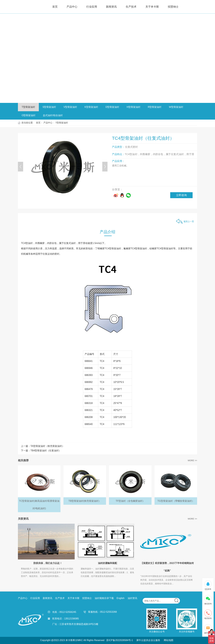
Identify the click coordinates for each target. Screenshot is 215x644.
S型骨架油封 (49, 107)
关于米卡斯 (152, 7)
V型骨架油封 (70, 107)
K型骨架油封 (91, 107)
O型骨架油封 (29, 115)
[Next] (105, 167)
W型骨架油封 (176, 107)
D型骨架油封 (112, 107)
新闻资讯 (111, 7)
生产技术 (131, 7)
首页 (55, 7)
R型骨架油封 (155, 107)
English (120, 598)
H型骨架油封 (133, 107)
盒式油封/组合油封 (53, 115)
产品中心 (72, 7)
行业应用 (92, 7)
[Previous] (21, 167)
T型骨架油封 (28, 107)
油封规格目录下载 (104, 598)
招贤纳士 (173, 7)
